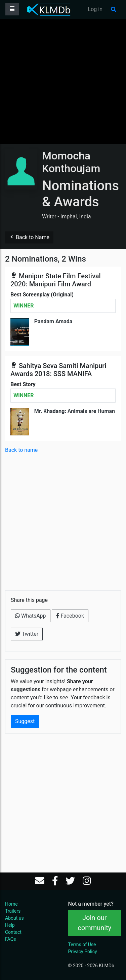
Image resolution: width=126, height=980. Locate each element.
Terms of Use (82, 944)
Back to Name (29, 237)
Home (11, 904)
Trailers (13, 911)
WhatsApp (31, 616)
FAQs (11, 939)
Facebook (70, 616)
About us (14, 918)
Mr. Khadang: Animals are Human (75, 411)
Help (10, 925)
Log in (95, 9)
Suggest (25, 721)
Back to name (21, 450)
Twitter (27, 634)
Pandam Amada (53, 321)
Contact (13, 932)
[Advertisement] (63, 81)
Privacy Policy (83, 952)
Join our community (94, 923)
